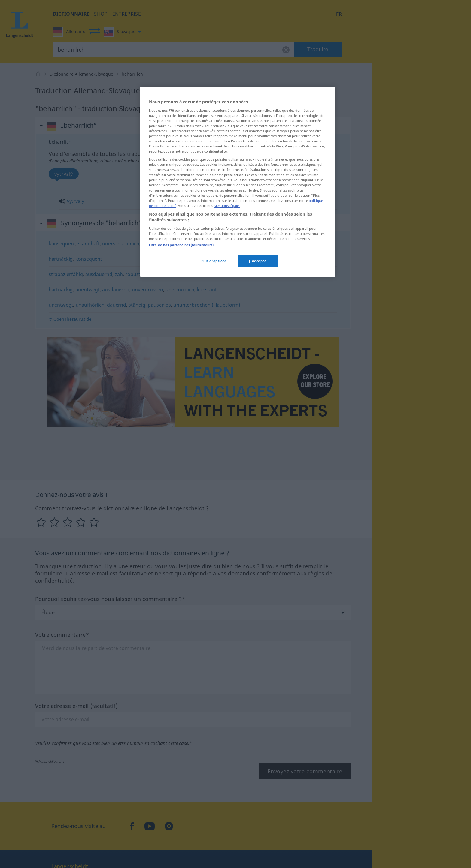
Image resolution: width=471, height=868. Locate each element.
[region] (238, 182)
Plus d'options (214, 261)
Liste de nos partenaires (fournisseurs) (181, 245)
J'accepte (258, 261)
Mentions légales (227, 206)
